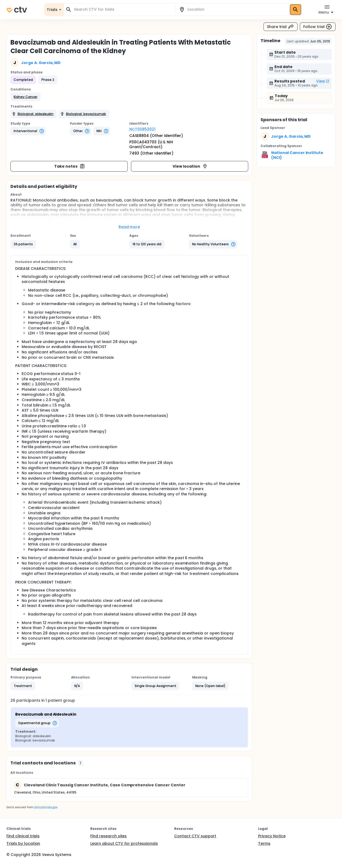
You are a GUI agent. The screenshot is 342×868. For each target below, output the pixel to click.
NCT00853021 (142, 129)
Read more (129, 227)
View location (190, 166)
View (323, 81)
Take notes (70, 166)
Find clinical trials (23, 836)
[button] (26, 97)
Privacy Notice (272, 836)
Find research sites (108, 836)
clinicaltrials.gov (46, 807)
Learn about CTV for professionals (124, 843)
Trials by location (23, 843)
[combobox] (123, 9)
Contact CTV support (195, 836)
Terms (264, 843)
